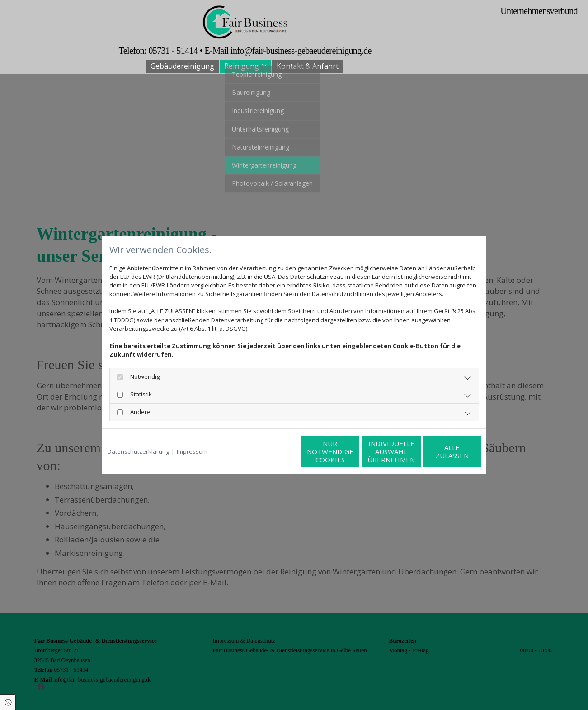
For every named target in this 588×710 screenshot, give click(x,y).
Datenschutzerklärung (138, 451)
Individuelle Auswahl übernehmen (353, 451)
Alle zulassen (439, 451)
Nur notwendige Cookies (267, 451)
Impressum (192, 451)
